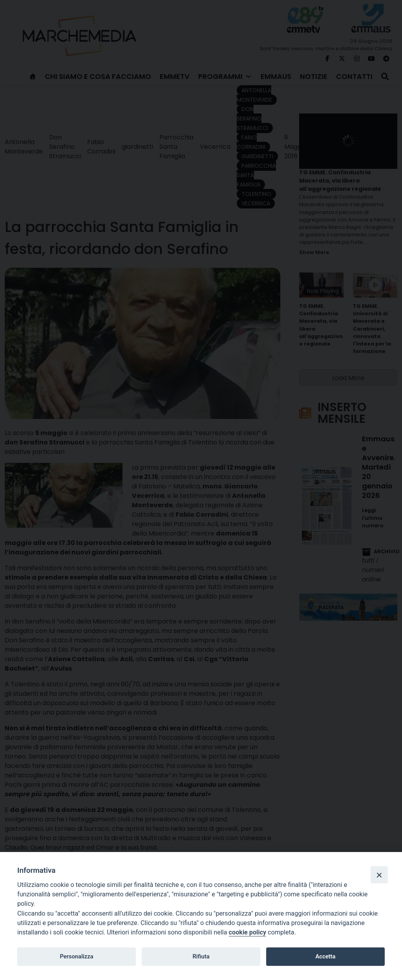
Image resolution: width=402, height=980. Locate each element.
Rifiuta (201, 956)
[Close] (379, 875)
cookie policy (248, 932)
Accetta (325, 956)
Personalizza (76, 956)
